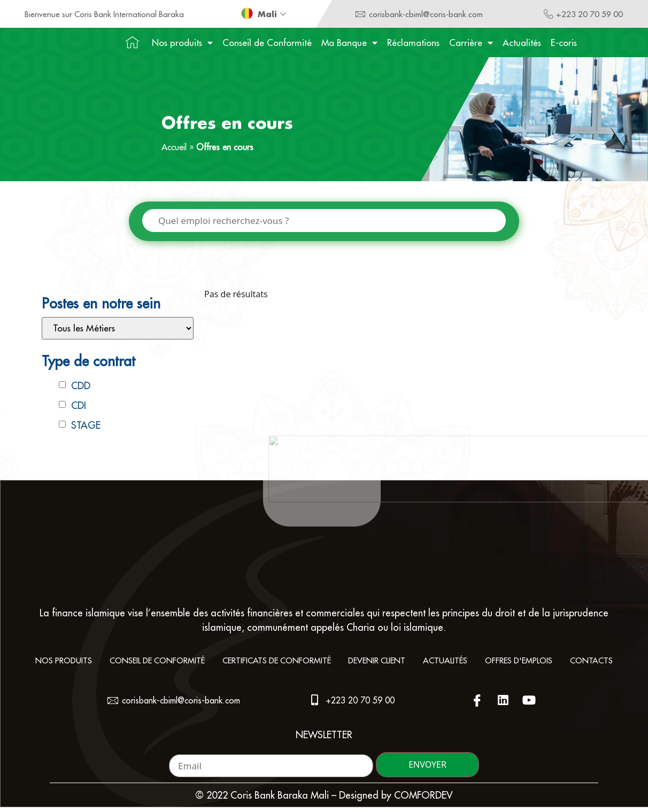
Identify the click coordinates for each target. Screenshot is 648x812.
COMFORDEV (423, 800)
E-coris (564, 43)
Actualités (522, 43)
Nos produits (182, 43)
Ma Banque (349, 43)
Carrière (471, 43)
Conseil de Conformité (267, 43)
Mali (273, 14)
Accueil (174, 147)
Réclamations (413, 43)
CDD (81, 386)
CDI (79, 406)
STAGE (86, 426)
